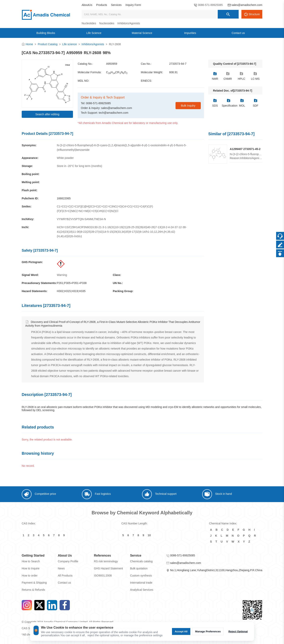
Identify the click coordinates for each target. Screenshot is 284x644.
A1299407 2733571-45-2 (245, 149)
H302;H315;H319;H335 (71, 291)
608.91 (173, 72)
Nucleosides (107, 23)
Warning (62, 275)
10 (149, 535)
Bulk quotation (139, 568)
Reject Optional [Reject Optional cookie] (238, 631)
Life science (70, 44)
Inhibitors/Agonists (129, 23)
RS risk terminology (106, 561)
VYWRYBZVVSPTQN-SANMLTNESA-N (81, 219)
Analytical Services (142, 590)
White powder (65, 158)
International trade (141, 583)
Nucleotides (89, 23)
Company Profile (68, 561)
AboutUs (87, 5)
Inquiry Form (133, 5)
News (61, 568)
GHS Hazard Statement (108, 568)
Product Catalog (48, 44)
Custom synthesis (141, 576)
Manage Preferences (208, 631)
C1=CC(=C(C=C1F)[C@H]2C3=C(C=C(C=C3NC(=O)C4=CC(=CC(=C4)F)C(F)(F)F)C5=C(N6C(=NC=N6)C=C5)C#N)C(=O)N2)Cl (105, 209)
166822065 (64, 198)
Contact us (64, 583)
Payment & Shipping (34, 583)
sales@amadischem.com (247, 5)
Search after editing (47, 114)
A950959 (112, 64)
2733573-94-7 (178, 64)
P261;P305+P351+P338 (72, 283)
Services (116, 5)
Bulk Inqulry (188, 106)
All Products (65, 576)
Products (102, 5)
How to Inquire (31, 568)
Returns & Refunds (33, 590)
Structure (254, 14)
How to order (30, 576)
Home (29, 44)
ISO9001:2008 (103, 576)
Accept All (181, 631)
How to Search (31, 561)
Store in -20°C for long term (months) (79, 166)
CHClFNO (117, 73)
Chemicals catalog (141, 561)
